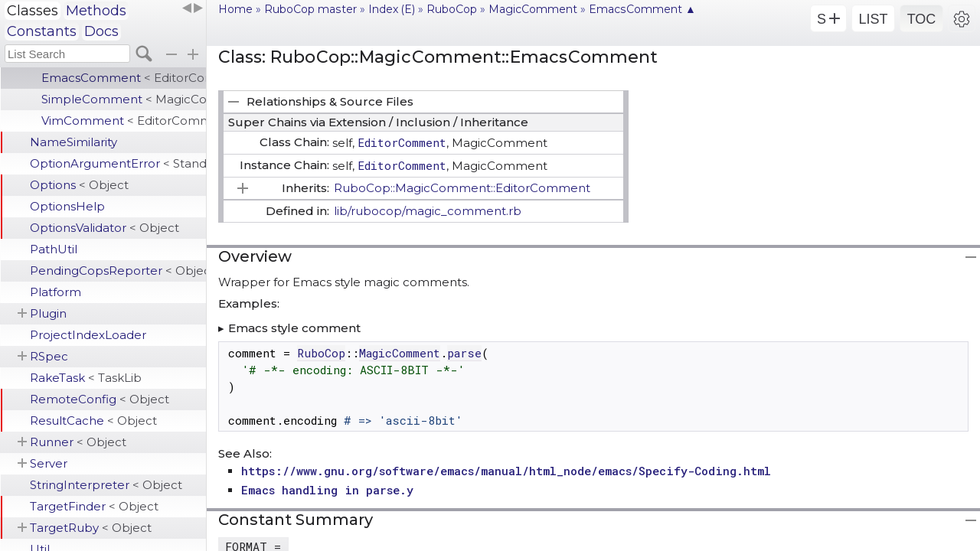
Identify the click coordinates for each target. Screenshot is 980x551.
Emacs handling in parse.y (327, 490)
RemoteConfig (100, 399)
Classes (33, 11)
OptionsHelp (67, 206)
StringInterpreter (106, 485)
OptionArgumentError (118, 163)
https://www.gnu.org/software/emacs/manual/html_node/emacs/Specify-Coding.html (506, 471)
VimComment (124, 121)
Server (49, 463)
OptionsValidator (105, 228)
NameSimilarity (73, 142)
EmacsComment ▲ (642, 9)
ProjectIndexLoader (88, 335)
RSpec (49, 356)
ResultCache (93, 421)
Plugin (48, 313)
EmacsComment (124, 78)
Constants (42, 31)
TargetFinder (94, 506)
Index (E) (392, 9)
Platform (56, 292)
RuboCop (452, 9)
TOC (922, 19)
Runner (78, 442)
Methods (96, 11)
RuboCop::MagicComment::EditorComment (462, 188)
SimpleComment (124, 99)
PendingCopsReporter (118, 271)
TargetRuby (91, 528)
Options (79, 185)
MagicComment (533, 9)
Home (235, 9)
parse (464, 353)
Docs (101, 31)
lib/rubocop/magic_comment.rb (428, 211)
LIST (873, 19)
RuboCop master (310, 9)
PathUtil (54, 249)
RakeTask (86, 378)
